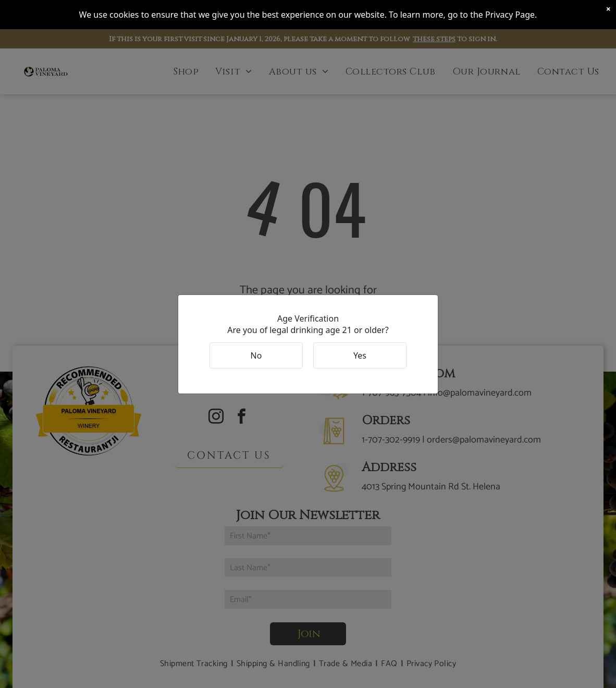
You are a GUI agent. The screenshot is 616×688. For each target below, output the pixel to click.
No (256, 355)
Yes (360, 355)
